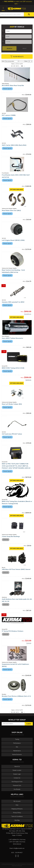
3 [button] (15, 712)
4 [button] (16, 712)
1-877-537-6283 (14, 842)
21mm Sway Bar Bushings (11, 536)
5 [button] (18, 712)
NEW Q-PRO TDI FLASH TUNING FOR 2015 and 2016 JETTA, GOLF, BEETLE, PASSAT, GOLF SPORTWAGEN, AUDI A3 (16, 466)
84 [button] (22, 712)
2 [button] (13, 712)
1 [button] (11, 712)
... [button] (20, 712)
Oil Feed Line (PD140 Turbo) (12, 434)
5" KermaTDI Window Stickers (13, 631)
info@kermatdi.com (19, 848)
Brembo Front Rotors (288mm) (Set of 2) (16, 696)
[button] (10, 712)
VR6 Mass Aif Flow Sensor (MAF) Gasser (16, 569)
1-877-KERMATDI (14, 840)
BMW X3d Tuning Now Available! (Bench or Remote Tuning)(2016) (17, 503)
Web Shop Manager (17, 866)
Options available (17, 480)
